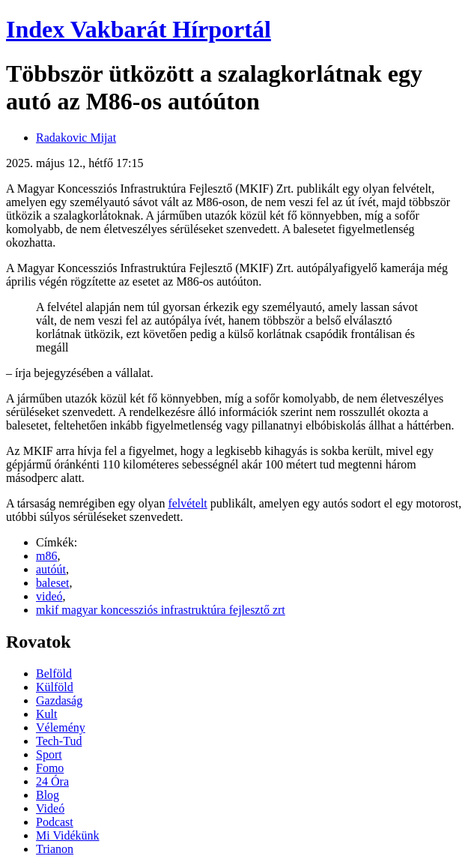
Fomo (50, 768)
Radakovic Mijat (76, 138)
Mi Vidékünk (68, 835)
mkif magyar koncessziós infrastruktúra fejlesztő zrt (161, 610)
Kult (46, 714)
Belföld (54, 673)
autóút (51, 569)
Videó (50, 808)
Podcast (55, 822)
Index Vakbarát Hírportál (139, 29)
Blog (48, 795)
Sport (49, 754)
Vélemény (61, 727)
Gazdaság (59, 700)
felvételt (187, 503)
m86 (46, 556)
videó (49, 596)
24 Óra (52, 781)
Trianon (55, 849)
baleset (52, 583)
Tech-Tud (59, 741)
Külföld (55, 687)
